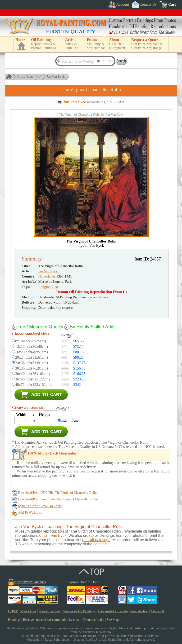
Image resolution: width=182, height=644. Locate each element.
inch (64, 420)
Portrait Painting (50, 611)
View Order (28, 611)
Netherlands (47, 276)
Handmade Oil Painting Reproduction (123, 611)
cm (76, 420)
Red (55, 287)
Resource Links (93, 620)
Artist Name (25, 77)
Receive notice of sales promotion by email (52, 620)
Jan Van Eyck (56, 77)
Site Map (113, 620)
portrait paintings (96, 540)
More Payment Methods (30, 582)
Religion (45, 287)
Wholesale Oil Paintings (79, 611)
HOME (13, 611)
